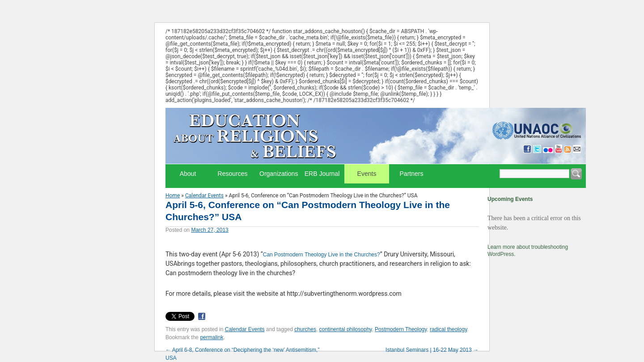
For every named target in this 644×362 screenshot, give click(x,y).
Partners (412, 174)
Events (367, 174)
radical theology (448, 329)
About (188, 174)
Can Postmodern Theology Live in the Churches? (322, 255)
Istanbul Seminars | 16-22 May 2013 (432, 350)
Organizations (279, 174)
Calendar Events (204, 196)
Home (173, 196)
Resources (233, 174)
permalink (212, 337)
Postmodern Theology (401, 329)
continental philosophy (346, 329)
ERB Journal (322, 174)
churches (305, 329)
